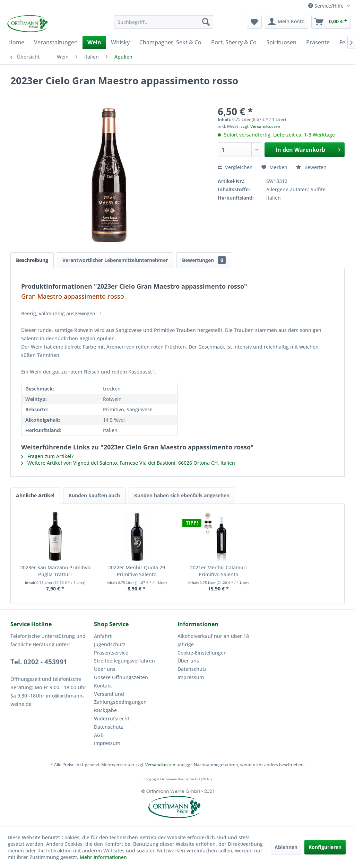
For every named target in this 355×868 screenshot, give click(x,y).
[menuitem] (164, 22)
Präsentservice (111, 653)
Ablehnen (286, 847)
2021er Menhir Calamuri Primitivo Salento (218, 571)
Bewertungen (204, 260)
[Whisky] (120, 42)
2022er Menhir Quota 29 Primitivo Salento (137, 571)
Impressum (107, 743)
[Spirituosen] (281, 42)
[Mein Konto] (287, 22)
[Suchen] (206, 22)
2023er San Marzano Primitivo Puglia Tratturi (55, 571)
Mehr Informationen (103, 857)
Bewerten (311, 167)
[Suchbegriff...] (164, 22)
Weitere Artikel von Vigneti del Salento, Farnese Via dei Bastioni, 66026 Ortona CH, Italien (128, 463)
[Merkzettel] (254, 22)
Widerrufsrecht (112, 718)
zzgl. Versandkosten (261, 126)
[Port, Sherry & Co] (234, 42)
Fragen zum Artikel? (47, 456)
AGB (99, 735)
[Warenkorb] (331, 22)
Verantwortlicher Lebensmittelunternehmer (115, 260)
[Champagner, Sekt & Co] (170, 42)
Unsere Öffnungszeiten (121, 677)
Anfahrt (103, 636)
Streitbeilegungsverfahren (124, 661)
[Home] (16, 42)
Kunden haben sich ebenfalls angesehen (182, 495)
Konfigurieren (325, 847)
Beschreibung (32, 260)
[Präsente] (318, 42)
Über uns (105, 669)
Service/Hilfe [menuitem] (327, 6)
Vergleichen (235, 167)
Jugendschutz (110, 644)
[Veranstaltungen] (56, 42)
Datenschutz (109, 727)
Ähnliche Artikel (35, 495)
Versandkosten (160, 765)
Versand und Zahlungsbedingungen (120, 698)
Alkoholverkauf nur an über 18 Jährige (213, 640)
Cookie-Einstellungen (202, 653)
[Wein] (94, 42)
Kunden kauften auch (94, 495)
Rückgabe (105, 710)
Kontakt (103, 686)
